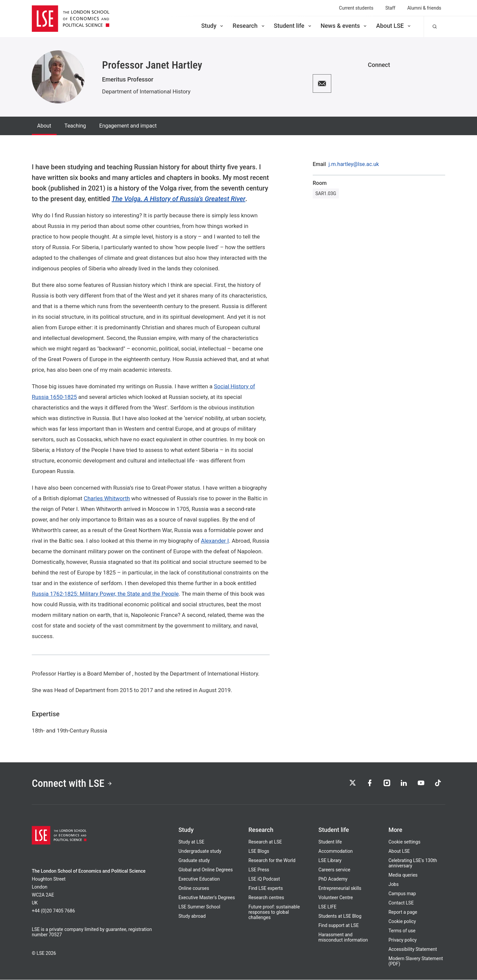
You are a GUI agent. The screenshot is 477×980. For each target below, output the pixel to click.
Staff (390, 8)
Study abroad (192, 916)
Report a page (403, 912)
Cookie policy (402, 922)
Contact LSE (401, 903)
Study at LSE (191, 842)
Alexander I (215, 541)
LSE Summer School (199, 907)
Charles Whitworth (107, 498)
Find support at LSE (339, 926)
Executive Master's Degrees (207, 898)
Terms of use (402, 931)
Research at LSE (265, 842)
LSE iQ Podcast (264, 879)
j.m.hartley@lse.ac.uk (354, 164)
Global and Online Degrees (206, 870)
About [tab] (44, 126)
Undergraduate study (200, 851)
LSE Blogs (259, 851)
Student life (293, 26)
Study (213, 26)
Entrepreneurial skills (340, 889)
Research (249, 26)
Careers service (334, 870)
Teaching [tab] (75, 126)
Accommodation (336, 851)
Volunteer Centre (336, 898)
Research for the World (272, 861)
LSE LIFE (327, 907)
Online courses (194, 889)
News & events (344, 26)
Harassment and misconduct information (343, 938)
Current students (356, 8)
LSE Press (259, 870)
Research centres (266, 898)
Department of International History (146, 91)
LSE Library (330, 861)
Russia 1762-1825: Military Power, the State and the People (105, 594)
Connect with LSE (72, 784)
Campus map (402, 894)
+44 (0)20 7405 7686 (53, 911)
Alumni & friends (424, 8)
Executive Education (199, 879)
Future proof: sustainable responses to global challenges (274, 912)
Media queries (403, 875)
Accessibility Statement (413, 950)
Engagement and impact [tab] (128, 126)
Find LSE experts (266, 889)
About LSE (394, 26)
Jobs (394, 885)
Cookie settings (405, 842)
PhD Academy (333, 879)
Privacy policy (403, 940)
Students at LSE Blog (340, 916)
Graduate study (194, 861)
